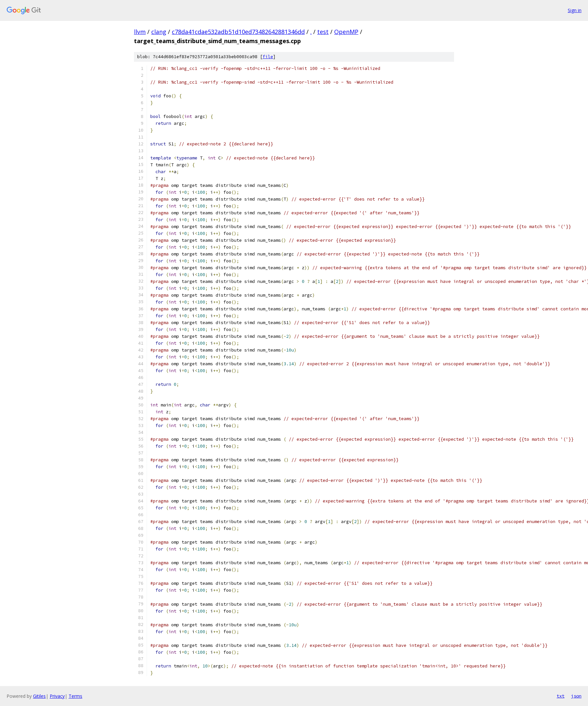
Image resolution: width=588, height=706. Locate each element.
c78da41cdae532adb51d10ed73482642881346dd (238, 32)
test (323, 32)
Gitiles (39, 696)
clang (159, 32)
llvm (140, 32)
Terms (75, 696)
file (268, 57)
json (576, 696)
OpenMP (346, 32)
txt (561, 696)
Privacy (57, 696)
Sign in (575, 10)
